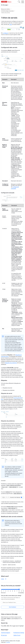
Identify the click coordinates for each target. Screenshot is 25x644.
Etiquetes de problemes (11, 363)
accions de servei (18, 398)
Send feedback (12, 607)
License (8, 642)
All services (4, 635)
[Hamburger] (23, 2)
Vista (10, 24)
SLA (2, 399)
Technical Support (6, 632)
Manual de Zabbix (5, 9)
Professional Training (19, 632)
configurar (6, 33)
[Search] (19, 2)
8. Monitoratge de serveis (7, 11)
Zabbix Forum (17, 635)
